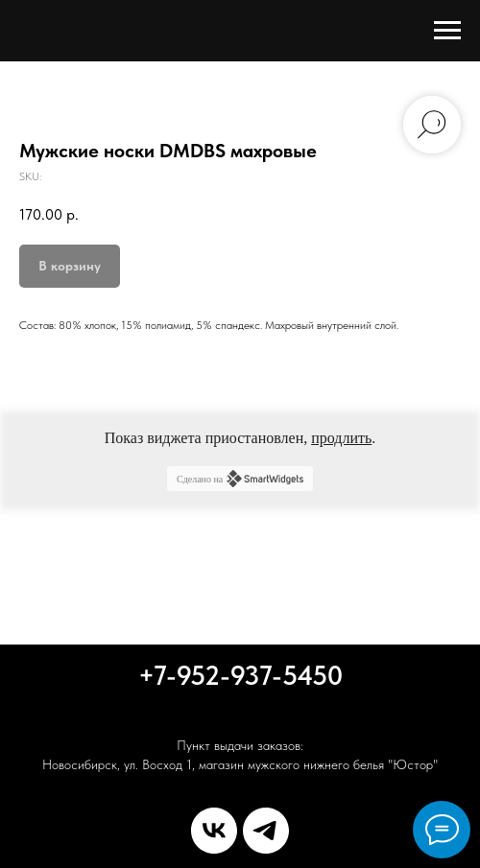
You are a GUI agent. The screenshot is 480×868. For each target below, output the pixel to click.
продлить (341, 438)
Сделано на (240, 479)
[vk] (214, 831)
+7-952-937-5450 (240, 675)
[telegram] (266, 831)
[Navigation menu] (447, 31)
